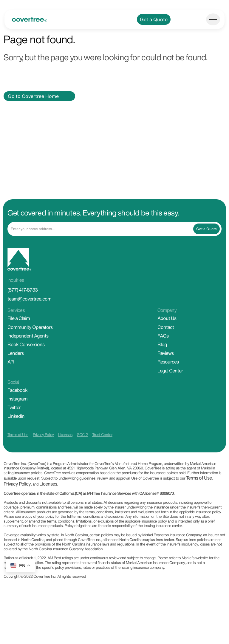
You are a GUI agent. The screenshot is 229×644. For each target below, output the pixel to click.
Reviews (165, 366)
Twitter (14, 420)
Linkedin (16, 429)
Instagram (17, 412)
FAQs (163, 349)
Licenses (65, 448)
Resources (168, 375)
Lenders (16, 366)
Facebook (17, 403)
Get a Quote (154, 33)
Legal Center (170, 383)
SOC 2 (82, 448)
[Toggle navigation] (213, 33)
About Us (167, 331)
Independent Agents (28, 349)
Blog (162, 358)
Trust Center (102, 448)
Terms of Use (18, 448)
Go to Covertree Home (33, 109)
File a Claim (19, 331)
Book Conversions (26, 358)
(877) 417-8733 (23, 303)
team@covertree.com (29, 312)
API (11, 375)
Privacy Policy (43, 448)
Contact (166, 340)
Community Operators (30, 340)
